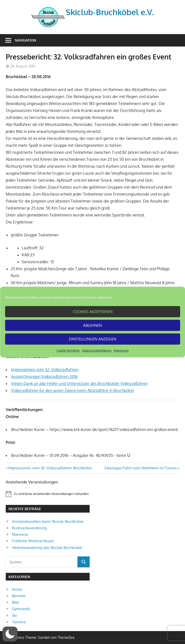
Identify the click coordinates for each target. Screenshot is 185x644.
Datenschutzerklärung (97, 350)
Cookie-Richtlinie (68, 350)
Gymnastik (21, 609)
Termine (19, 622)
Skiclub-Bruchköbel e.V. (110, 12)
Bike (16, 602)
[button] (10, 634)
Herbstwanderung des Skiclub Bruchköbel (47, 548)
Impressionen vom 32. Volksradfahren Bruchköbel (50, 468)
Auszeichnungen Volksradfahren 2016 (44, 376)
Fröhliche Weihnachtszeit (33, 541)
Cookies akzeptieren (93, 311)
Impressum (121, 350)
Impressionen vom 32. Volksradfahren (45, 370)
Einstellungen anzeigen (93, 339)
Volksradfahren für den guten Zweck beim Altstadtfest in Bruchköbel (73, 390)
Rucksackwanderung (29, 528)
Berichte (19, 596)
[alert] (48, 494)
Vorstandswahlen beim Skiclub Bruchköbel (48, 521)
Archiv (17, 589)
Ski (15, 616)
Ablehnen (92, 325)
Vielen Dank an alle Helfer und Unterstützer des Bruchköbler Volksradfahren (79, 383)
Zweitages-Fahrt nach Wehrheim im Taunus (141, 468)
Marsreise (20, 534)
